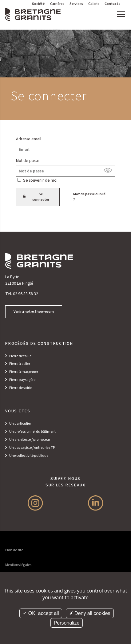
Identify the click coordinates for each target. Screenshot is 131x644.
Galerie (94, 4)
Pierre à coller (20, 364)
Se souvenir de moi (40, 180)
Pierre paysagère (22, 380)
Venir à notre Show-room (34, 312)
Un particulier (20, 424)
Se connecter (37, 197)
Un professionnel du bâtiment (32, 432)
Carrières (57, 4)
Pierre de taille (20, 356)
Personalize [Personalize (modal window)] (67, 623)
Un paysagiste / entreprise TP (32, 448)
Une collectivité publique (29, 456)
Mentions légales (18, 565)
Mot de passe (28, 161)
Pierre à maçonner (24, 372)
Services (76, 4)
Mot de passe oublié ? (89, 197)
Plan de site (14, 550)
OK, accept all (41, 613)
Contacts (112, 4)
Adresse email (29, 139)
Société (38, 4)
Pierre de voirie (21, 388)
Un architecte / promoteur (30, 440)
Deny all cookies (90, 613)
